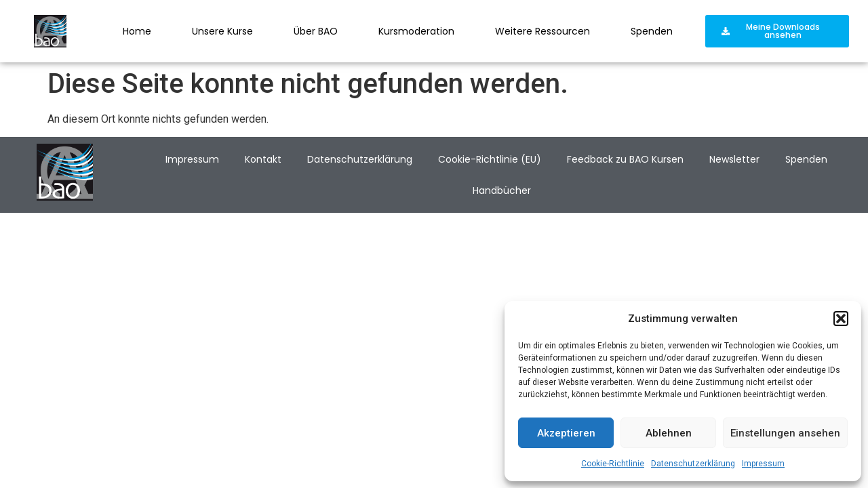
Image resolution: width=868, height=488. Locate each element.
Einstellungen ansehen (785, 433)
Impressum (763, 464)
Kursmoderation (416, 31)
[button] (841, 319)
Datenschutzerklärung (693, 464)
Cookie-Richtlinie (613, 464)
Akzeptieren (566, 433)
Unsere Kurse (222, 31)
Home (137, 31)
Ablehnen (669, 433)
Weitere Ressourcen (542, 31)
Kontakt (263, 159)
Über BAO (316, 31)
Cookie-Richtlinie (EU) (490, 159)
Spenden (652, 31)
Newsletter (734, 159)
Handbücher (502, 190)
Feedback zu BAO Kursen (625, 159)
